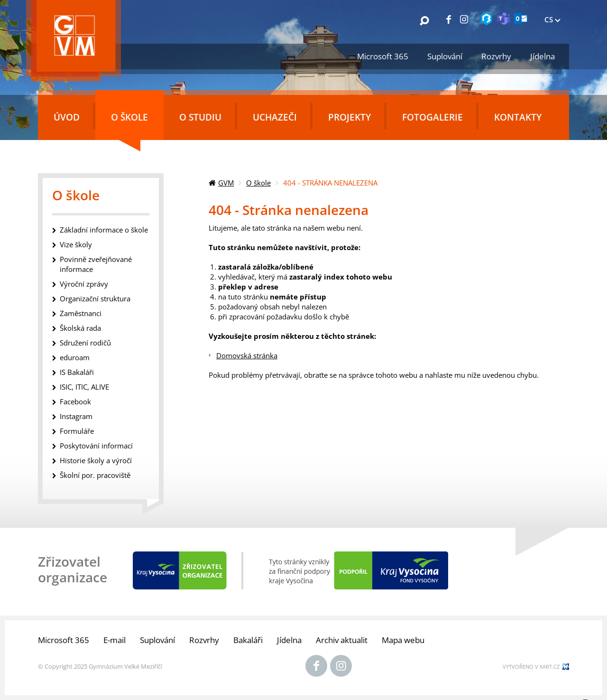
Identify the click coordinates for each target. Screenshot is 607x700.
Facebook (75, 401)
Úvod (67, 117)
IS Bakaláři (77, 372)
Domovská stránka (247, 355)
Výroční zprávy (84, 284)
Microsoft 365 (383, 56)
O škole (129, 117)
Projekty (349, 117)
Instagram (76, 416)
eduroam (75, 357)
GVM (226, 183)
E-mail (115, 640)
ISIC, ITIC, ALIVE (84, 387)
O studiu (200, 117)
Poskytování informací (96, 446)
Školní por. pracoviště (95, 475)
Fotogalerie (432, 117)
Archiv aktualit (342, 640)
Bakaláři (248, 640)
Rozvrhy (496, 56)
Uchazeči (275, 117)
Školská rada (80, 328)
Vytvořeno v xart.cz (531, 667)
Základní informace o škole (104, 230)
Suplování (445, 56)
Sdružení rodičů (85, 343)
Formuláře (77, 431)
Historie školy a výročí (96, 460)
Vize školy (76, 244)
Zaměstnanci (81, 313)
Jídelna (543, 56)
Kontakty (518, 117)
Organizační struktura (95, 299)
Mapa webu (403, 640)
